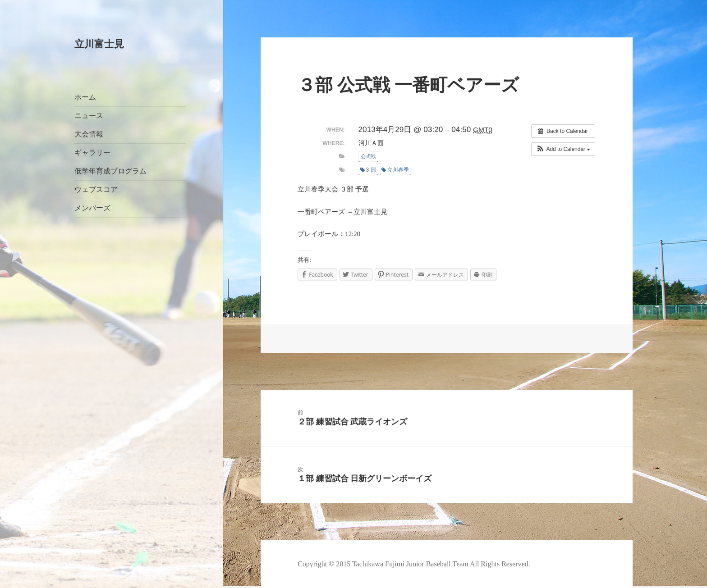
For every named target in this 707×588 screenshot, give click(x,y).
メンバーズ (92, 208)
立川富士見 (99, 44)
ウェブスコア (96, 189)
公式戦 (368, 156)
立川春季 (395, 170)
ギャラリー (92, 153)
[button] (563, 149)
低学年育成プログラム (110, 171)
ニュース (89, 116)
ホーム (85, 97)
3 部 (368, 170)
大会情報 (89, 134)
